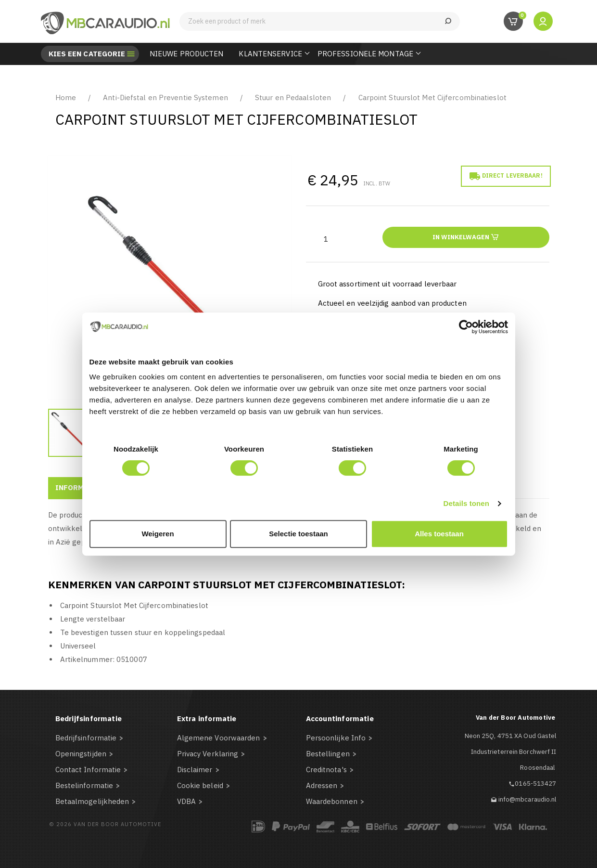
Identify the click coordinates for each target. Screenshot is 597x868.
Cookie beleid (200, 785)
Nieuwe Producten (187, 54)
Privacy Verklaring (208, 754)
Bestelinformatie (84, 785)
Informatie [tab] (78, 487)
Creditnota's (326, 770)
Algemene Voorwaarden (219, 738)
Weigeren (158, 534)
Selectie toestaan (298, 534)
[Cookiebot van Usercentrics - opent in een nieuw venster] (466, 327)
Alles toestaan (439, 534)
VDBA (186, 801)
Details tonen (466, 503)
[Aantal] (326, 239)
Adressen (322, 785)
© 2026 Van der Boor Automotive (105, 824)
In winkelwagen (466, 237)
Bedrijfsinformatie (86, 738)
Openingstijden (81, 754)
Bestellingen (328, 754)
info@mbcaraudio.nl (527, 799)
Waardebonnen (332, 801)
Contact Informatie (88, 770)
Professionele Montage (365, 54)
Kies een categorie (87, 54)
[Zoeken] (320, 21)
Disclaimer (195, 770)
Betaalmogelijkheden (92, 801)
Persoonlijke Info (336, 738)
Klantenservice (270, 54)
